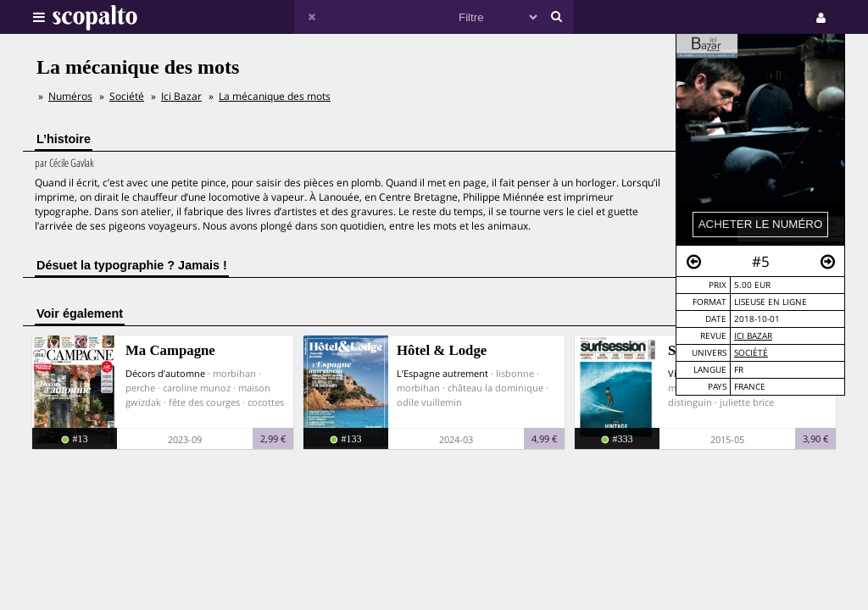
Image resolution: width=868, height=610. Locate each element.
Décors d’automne (165, 373)
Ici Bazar (753, 336)
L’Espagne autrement (442, 373)
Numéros (70, 96)
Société (751, 353)
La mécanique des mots (275, 96)
